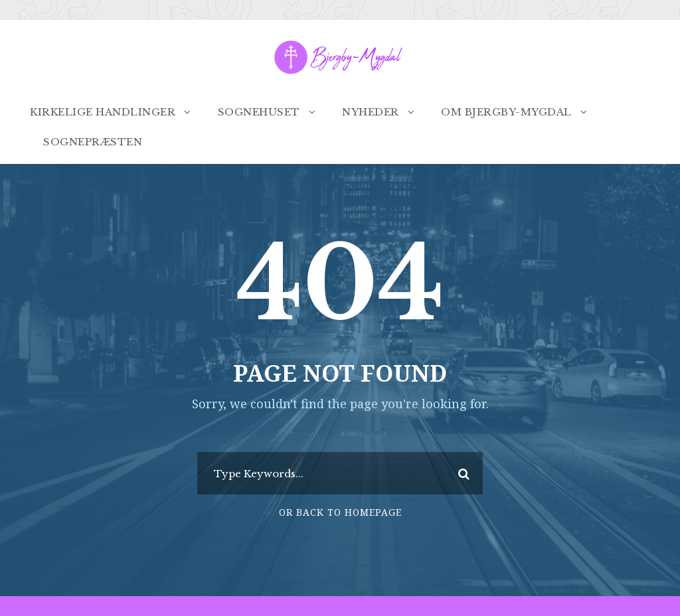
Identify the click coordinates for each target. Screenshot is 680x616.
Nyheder (371, 112)
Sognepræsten (93, 142)
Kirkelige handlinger (103, 112)
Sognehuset (259, 112)
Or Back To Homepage (340, 512)
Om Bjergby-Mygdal (506, 112)
